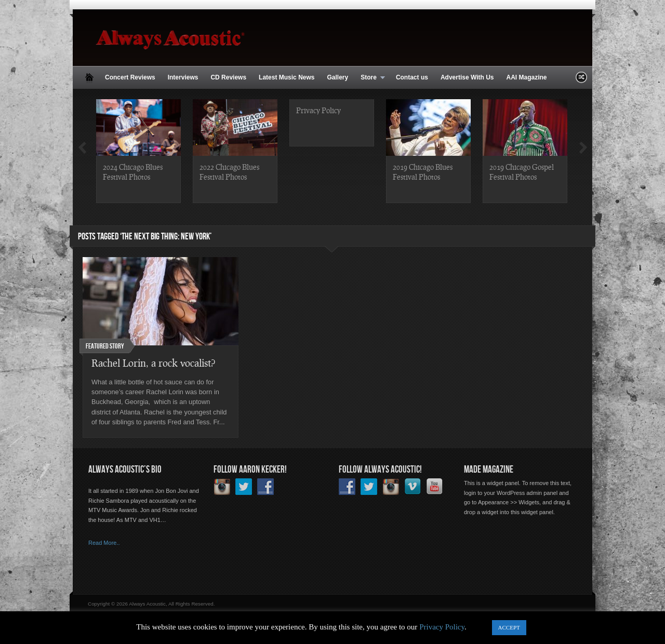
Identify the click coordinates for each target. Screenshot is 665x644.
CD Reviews (228, 77)
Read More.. (104, 543)
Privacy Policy (318, 110)
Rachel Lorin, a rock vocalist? (153, 363)
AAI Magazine (526, 77)
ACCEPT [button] (509, 627)
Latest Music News (287, 77)
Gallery (337, 77)
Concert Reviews (130, 77)
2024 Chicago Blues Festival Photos (133, 172)
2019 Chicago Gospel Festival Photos (522, 172)
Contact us (412, 77)
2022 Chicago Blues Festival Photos (229, 172)
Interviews (183, 77)
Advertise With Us (467, 77)
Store (370, 78)
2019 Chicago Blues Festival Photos (423, 172)
